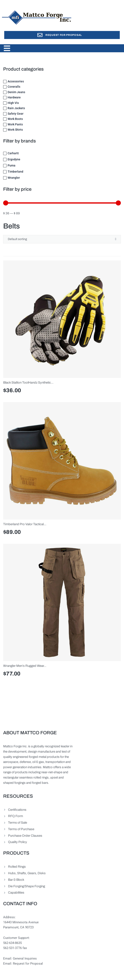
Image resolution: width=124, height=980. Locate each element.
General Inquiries (25, 959)
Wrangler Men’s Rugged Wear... (25, 666)
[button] (7, 48)
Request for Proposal (28, 964)
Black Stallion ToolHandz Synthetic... (28, 383)
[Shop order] (62, 239)
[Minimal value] (62, 203)
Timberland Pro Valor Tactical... (25, 524)
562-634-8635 (12, 943)
